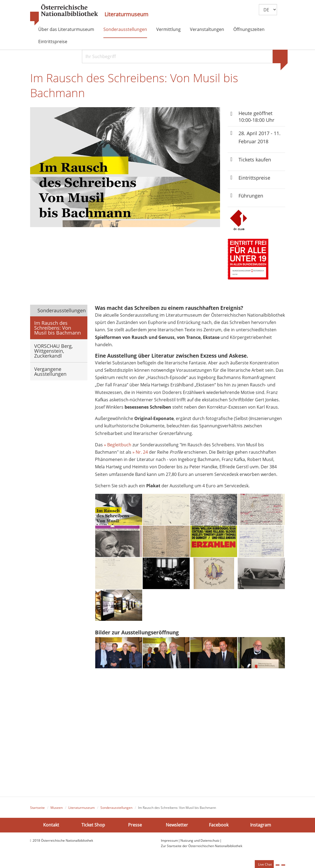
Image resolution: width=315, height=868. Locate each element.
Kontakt (51, 828)
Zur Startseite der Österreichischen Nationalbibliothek (202, 849)
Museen (57, 811)
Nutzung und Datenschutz (200, 843)
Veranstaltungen (207, 29)
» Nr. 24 (140, 455)
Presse (135, 828)
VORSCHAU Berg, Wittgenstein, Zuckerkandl (53, 353)
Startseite (37, 811)
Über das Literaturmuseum (66, 29)
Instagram (261, 828)
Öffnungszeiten (249, 29)
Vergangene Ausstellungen (50, 374)
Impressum (169, 843)
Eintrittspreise (53, 42)
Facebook (219, 828)
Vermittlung (168, 29)
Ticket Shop (93, 828)
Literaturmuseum (126, 14)
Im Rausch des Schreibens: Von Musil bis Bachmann (58, 330)
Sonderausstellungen (125, 29)
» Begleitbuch (118, 447)
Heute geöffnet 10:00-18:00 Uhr (256, 118)
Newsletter (177, 828)
